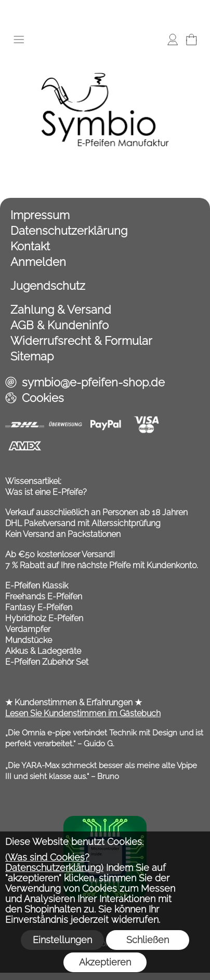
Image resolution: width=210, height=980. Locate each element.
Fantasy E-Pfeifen (39, 607)
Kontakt (30, 246)
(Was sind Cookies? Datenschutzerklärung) (54, 862)
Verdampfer (28, 629)
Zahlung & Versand (61, 310)
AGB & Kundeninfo (60, 325)
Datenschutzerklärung (69, 231)
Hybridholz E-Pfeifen (44, 618)
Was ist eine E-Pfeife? (46, 492)
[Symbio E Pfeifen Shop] (105, 57)
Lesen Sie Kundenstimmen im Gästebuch (83, 713)
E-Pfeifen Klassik (37, 586)
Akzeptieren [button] (105, 962)
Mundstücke (29, 640)
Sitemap (32, 356)
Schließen (148, 940)
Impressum (40, 215)
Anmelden (38, 262)
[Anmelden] (173, 39)
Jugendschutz (48, 286)
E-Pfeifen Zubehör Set (47, 662)
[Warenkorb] (191, 39)
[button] (19, 39)
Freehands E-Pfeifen (44, 596)
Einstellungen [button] (62, 940)
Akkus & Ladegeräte (43, 651)
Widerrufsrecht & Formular (81, 341)
